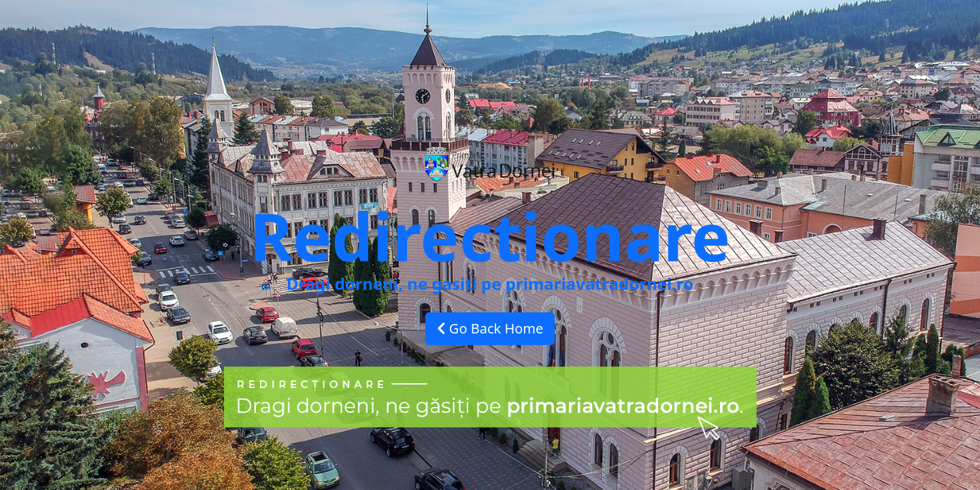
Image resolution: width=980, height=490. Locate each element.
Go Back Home (490, 328)
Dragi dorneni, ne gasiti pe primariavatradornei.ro (490, 283)
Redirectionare (490, 236)
